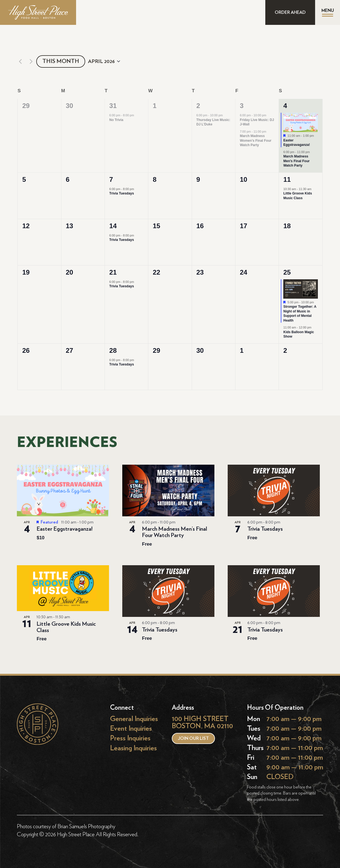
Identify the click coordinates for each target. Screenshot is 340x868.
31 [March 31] (113, 106)
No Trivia (116, 120)
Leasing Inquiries (133, 748)
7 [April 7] (111, 179)
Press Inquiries (130, 738)
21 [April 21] (113, 272)
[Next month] (31, 61)
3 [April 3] (242, 106)
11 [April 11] (287, 179)
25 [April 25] (287, 272)
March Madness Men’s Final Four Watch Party (296, 161)
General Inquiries (134, 719)
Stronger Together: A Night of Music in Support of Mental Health (300, 314)
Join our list (193, 738)
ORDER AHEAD (290, 12)
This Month (61, 61)
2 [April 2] (198, 106)
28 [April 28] (113, 350)
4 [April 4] (285, 106)
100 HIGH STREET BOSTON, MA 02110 (202, 723)
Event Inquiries (131, 729)
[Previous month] (20, 61)
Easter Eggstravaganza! (297, 143)
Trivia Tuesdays (122, 193)
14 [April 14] (113, 226)
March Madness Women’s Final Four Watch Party (256, 140)
